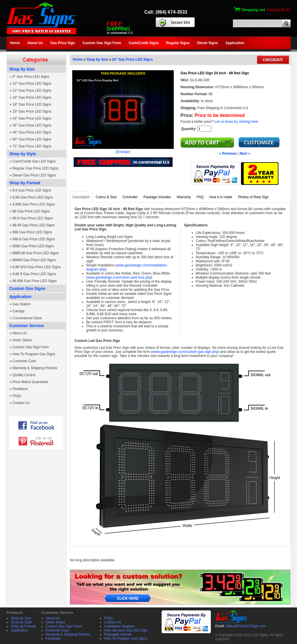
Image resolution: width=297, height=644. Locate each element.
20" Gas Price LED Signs (32, 111)
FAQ (200, 197)
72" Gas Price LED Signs (32, 146)
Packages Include (118, 634)
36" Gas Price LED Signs (32, 125)
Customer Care (24, 361)
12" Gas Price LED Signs (32, 91)
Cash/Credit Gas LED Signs (34, 161)
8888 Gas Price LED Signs (33, 246)
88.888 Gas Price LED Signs (35, 281)
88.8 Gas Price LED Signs (33, 218)
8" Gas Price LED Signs (31, 77)
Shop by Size (22, 69)
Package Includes (157, 197)
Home (15, 43)
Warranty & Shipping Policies (35, 368)
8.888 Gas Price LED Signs (34, 204)
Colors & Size (106, 197)
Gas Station (22, 304)
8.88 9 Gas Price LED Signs (34, 274)
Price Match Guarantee (30, 382)
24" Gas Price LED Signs (32, 118)
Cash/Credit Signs (144, 43)
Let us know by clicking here (236, 122)
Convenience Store (27, 318)
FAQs (17, 396)
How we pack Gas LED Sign (126, 630)
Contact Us (21, 403)
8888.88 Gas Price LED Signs (36, 253)
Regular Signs (178, 43)
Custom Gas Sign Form (102, 43)
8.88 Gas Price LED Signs (33, 197)
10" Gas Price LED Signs (32, 84)
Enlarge (123, 152)
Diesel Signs (208, 43)
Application (235, 43)
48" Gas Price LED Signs (32, 132)
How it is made (221, 197)
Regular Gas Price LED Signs (35, 168)
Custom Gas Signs (27, 288)
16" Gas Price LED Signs (32, 98)
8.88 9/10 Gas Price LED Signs (37, 267)
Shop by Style (23, 154)
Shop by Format (25, 183)
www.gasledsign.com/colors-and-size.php (119, 277)
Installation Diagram (119, 626)
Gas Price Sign (63, 43)
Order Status (22, 340)
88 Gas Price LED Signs (31, 211)
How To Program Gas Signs (34, 354)
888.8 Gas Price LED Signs (34, 239)
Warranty (184, 197)
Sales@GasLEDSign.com (246, 626)
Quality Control (24, 375)
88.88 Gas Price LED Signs (34, 225)
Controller (130, 197)
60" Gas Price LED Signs (32, 139)
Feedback (20, 389)
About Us (35, 43)
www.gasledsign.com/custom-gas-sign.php (185, 352)
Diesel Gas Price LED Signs (34, 175)
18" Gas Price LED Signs (32, 104)
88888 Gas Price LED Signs (34, 260)
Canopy (18, 311)
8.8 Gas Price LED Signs (32, 190)
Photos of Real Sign (253, 197)
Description (81, 197)
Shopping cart (254, 10)
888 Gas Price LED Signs (32, 232)
